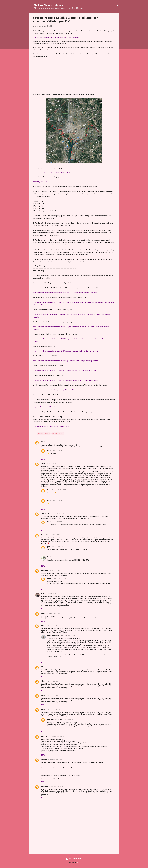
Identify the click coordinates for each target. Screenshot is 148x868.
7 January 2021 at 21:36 (53, 613)
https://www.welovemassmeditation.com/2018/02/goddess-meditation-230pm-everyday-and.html (66, 361)
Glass (43, 625)
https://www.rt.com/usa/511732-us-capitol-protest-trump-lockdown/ (56, 37)
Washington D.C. (58, 434)
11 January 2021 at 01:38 (53, 625)
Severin (44, 759)
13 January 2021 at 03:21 (56, 786)
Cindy (43, 442)
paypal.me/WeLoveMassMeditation (45, 407)
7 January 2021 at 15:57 (59, 490)
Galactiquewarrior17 (55, 719)
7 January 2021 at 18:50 (53, 594)
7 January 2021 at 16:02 (59, 450)
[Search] (118, 6)
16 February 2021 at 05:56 (68, 635)
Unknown (44, 570)
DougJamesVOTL (54, 635)
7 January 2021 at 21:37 (59, 579)
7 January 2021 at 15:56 (59, 522)
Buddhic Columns (44, 434)
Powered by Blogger (74, 859)
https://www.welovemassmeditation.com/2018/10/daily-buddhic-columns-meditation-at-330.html (65, 380)
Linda (49, 450)
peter (49, 547)
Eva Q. (43, 594)
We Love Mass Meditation (48, 5)
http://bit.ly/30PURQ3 (40, 182)
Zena (43, 463)
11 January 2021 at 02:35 (57, 736)
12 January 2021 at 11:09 (55, 759)
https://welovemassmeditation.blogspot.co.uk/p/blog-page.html (54, 390)
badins (78, 863)
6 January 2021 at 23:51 (53, 442)
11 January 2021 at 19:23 (70, 719)
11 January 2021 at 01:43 (53, 667)
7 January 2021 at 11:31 (57, 513)
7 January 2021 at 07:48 (52, 463)
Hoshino (50, 557)
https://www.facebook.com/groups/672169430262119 (51, 426)
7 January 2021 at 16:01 (59, 500)
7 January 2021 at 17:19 (55, 570)
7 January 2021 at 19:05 (59, 547)
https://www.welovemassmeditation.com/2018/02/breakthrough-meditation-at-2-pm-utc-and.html (66, 351)
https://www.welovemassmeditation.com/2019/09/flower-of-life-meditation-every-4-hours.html (65, 293)
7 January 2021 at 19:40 (61, 557)
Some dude (45, 736)
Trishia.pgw (45, 513)
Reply (43, 459)
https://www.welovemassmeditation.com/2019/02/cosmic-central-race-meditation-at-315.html (65, 371)
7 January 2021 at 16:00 (53, 535)
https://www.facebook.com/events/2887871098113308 (51, 173)
